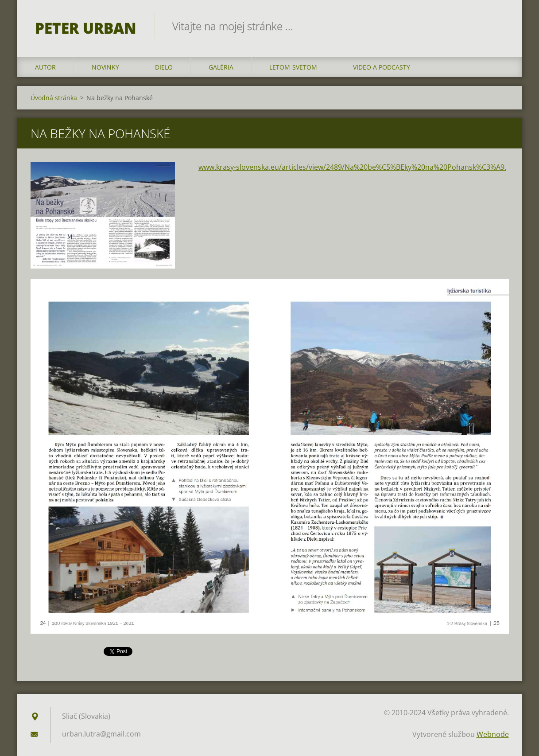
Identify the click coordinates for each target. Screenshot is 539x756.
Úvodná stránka (54, 98)
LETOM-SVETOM (293, 67)
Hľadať (499, 26)
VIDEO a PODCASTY (382, 67)
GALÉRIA (221, 67)
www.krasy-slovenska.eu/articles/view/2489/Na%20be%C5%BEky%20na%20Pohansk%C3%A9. (352, 167)
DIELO (164, 67)
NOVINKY (105, 67)
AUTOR (45, 67)
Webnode (493, 734)
